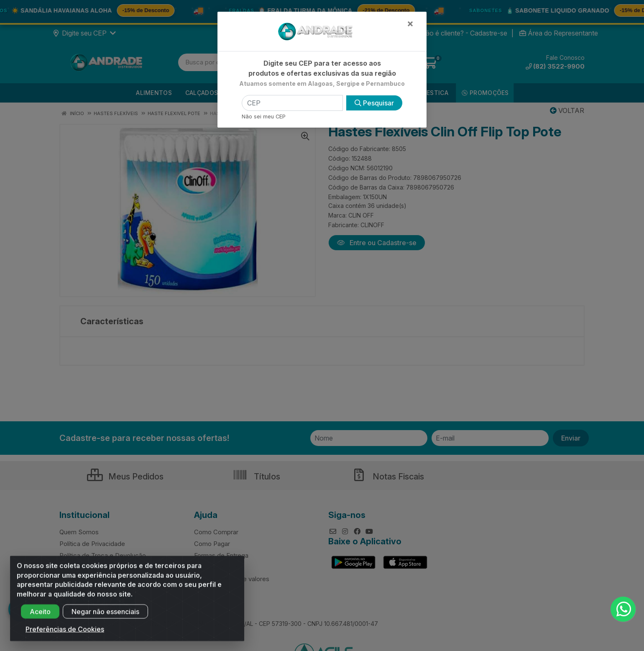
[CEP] (292, 103)
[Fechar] (410, 23)
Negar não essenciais (105, 618)
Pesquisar (374, 103)
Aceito (40, 618)
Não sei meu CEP (264, 117)
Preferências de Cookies (65, 636)
